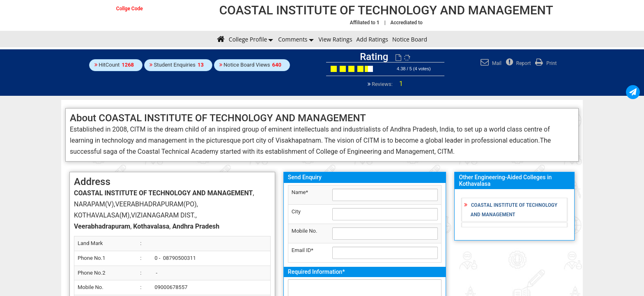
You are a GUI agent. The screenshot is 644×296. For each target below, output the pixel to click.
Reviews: (387, 84)
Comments (293, 39)
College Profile (248, 39)
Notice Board (410, 39)
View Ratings (336, 39)
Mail (490, 63)
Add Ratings (372, 39)
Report (517, 63)
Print (545, 63)
